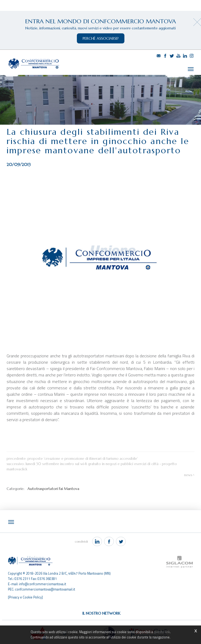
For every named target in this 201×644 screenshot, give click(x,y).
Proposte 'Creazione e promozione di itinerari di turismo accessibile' (83, 455)
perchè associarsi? (101, 38)
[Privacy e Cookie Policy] (25, 594)
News (188, 472)
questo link (162, 632)
